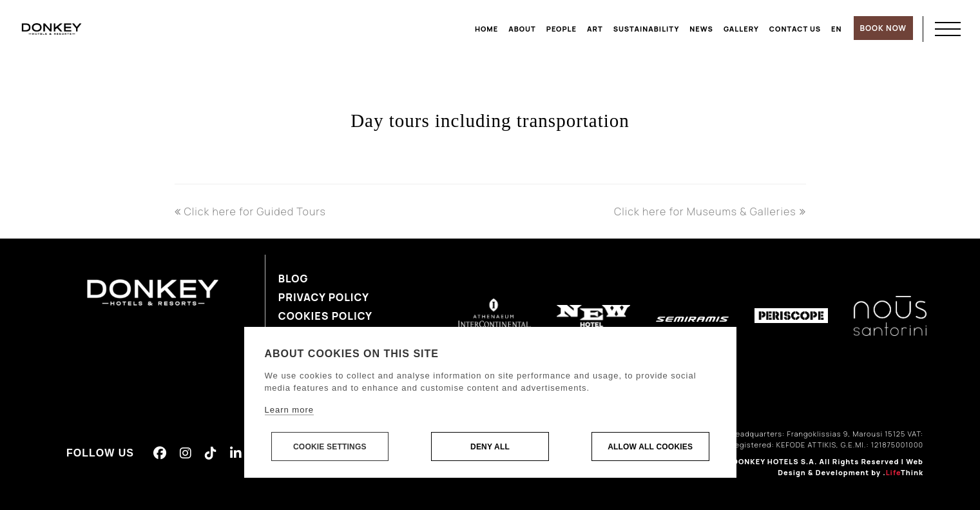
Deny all (490, 447)
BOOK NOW (883, 28)
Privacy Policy (324, 297)
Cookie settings (330, 447)
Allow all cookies (650, 447)
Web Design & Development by (850, 467)
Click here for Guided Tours (250, 211)
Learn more (289, 410)
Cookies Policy (325, 316)
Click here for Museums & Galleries (710, 211)
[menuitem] (837, 29)
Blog (293, 279)
